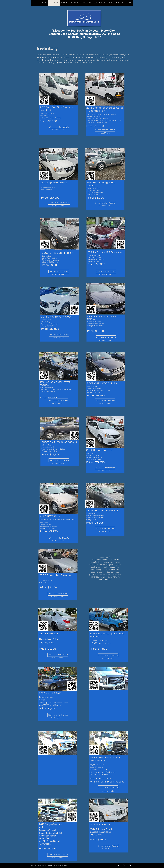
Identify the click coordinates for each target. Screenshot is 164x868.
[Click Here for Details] (59, 272)
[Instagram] (130, 865)
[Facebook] (119, 865)
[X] (124, 865)
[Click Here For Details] (59, 127)
